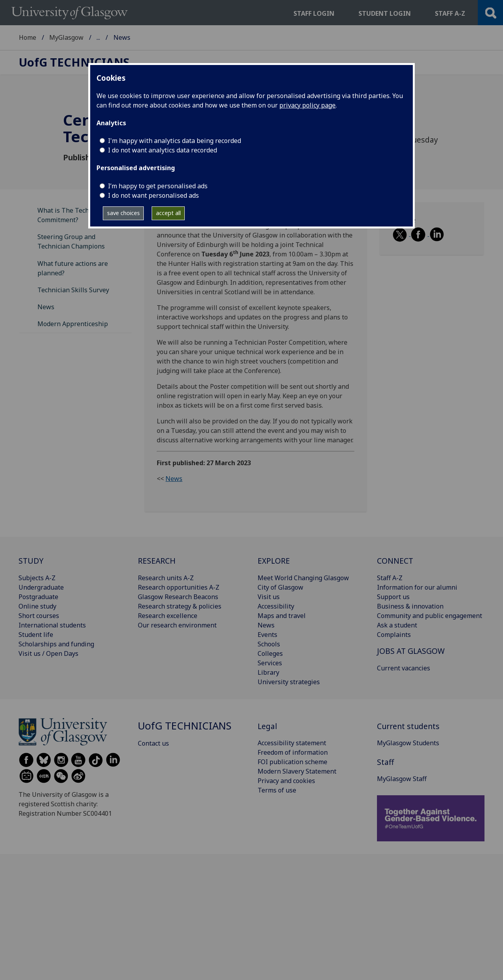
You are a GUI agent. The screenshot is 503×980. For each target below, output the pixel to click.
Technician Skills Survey (73, 290)
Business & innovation (410, 606)
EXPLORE (274, 561)
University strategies (289, 682)
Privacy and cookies (286, 781)
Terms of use (277, 790)
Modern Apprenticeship (73, 324)
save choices (123, 213)
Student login (385, 13)
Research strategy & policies (180, 606)
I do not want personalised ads (153, 195)
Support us (393, 597)
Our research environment (177, 625)
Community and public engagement (430, 616)
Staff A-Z (390, 578)
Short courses (39, 616)
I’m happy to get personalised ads (158, 186)
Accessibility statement (292, 743)
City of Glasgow (280, 587)
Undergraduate (41, 587)
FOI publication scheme (292, 762)
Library (268, 672)
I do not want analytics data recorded (162, 150)
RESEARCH (157, 561)
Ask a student (397, 625)
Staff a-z (450, 13)
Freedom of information (293, 752)
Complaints (394, 635)
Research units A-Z (166, 578)
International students (52, 625)
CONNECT (395, 561)
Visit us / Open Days (48, 653)
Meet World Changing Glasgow (303, 578)
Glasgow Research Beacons (178, 597)
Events (267, 635)
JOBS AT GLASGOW (411, 651)
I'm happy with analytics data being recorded (174, 141)
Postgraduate (38, 597)
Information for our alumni (417, 587)
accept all (168, 213)
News (46, 307)
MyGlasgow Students (408, 743)
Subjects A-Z (37, 578)
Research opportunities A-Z (179, 587)
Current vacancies (404, 668)
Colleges (270, 653)
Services (270, 663)
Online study (37, 606)
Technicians (74, 62)
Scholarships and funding (56, 644)
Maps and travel (282, 616)
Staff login (314, 13)
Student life (36, 635)
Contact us (153, 743)
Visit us (269, 597)
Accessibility (276, 606)
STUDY (31, 561)
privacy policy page (307, 105)
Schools (269, 644)
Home (28, 37)
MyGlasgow (66, 37)
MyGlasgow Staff (121, 37)
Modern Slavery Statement (297, 771)
